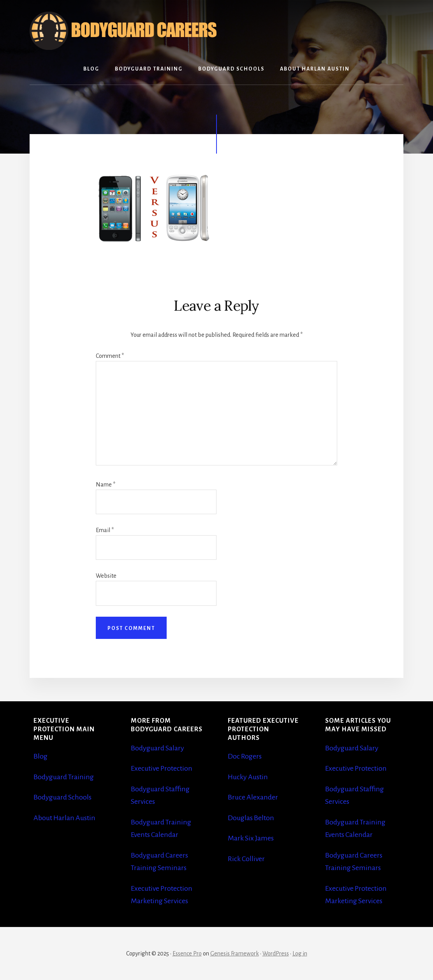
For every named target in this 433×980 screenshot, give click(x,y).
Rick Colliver (246, 859)
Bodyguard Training (64, 777)
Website (106, 576)
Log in (300, 953)
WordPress (276, 953)
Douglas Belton (251, 818)
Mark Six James (251, 838)
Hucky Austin (248, 777)
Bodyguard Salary (158, 748)
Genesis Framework (235, 953)
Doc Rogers (245, 756)
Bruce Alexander (253, 797)
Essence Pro (187, 953)
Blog (40, 756)
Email (105, 530)
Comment (110, 356)
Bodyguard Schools (62, 797)
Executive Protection (162, 768)
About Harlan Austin (64, 818)
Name (106, 485)
